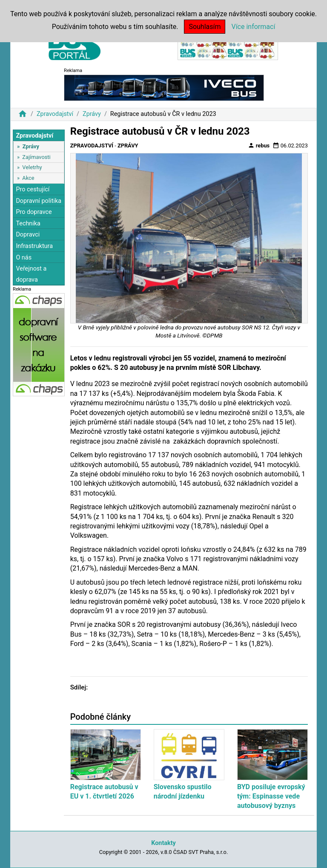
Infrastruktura (34, 246)
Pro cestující (33, 189)
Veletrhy (32, 167)
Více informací (253, 27)
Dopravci (28, 235)
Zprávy (92, 114)
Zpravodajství (55, 114)
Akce (28, 178)
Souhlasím (205, 27)
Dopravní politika (39, 201)
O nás (24, 258)
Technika (28, 223)
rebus (259, 145)
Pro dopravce (34, 212)
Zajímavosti (36, 157)
